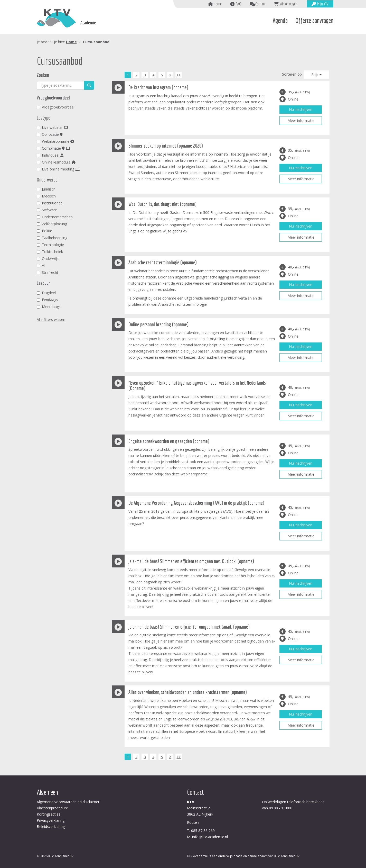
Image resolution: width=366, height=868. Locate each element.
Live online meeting (58, 169)
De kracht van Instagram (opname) (158, 87)
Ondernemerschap (55, 217)
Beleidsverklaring (51, 826)
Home (218, 4)
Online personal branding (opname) (158, 324)
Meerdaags (49, 307)
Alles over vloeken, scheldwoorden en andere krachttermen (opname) (187, 692)
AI (41, 265)
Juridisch (46, 189)
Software (47, 210)
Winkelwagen (288, 4)
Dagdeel (46, 293)
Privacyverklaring (51, 820)
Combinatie (54, 148)
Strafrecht (48, 272)
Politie (44, 231)
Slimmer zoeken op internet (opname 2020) (166, 146)
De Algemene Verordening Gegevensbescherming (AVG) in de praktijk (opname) (196, 503)
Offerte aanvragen (314, 20)
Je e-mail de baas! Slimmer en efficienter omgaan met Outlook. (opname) (191, 561)
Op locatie (50, 134)
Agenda (280, 20)
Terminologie (50, 245)
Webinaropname (55, 141)
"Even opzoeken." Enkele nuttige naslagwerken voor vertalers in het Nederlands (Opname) (197, 386)
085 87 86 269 (203, 831)
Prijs (316, 74)
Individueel (50, 155)
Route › (193, 822)
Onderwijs (48, 259)
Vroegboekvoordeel (56, 107)
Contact (260, 4)
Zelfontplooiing (52, 224)
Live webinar (53, 127)
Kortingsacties (49, 814)
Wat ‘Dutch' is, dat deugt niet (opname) (162, 204)
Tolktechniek (50, 252)
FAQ (238, 4)
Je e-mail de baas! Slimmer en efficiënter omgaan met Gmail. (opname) (189, 627)
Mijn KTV (323, 4)
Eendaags (47, 300)
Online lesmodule (56, 162)
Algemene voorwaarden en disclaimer (68, 802)
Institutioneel (50, 203)
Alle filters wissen (51, 319)
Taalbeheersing (52, 238)
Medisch (46, 196)
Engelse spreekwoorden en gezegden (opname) (169, 441)
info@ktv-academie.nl (210, 837)
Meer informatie (301, 120)
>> (179, 75)
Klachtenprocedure (52, 808)
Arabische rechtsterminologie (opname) (162, 262)
